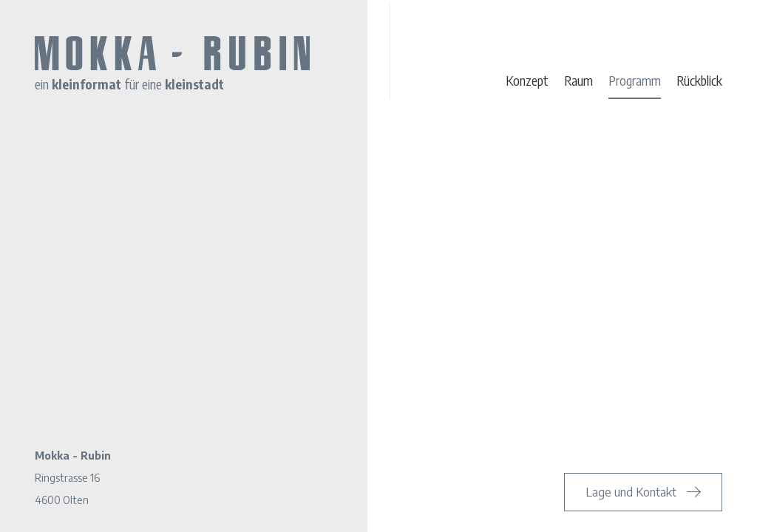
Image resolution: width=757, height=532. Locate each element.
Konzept (527, 80)
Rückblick (699, 80)
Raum (578, 80)
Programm (635, 80)
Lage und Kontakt (631, 492)
